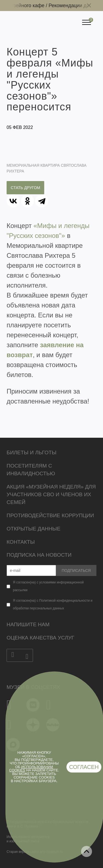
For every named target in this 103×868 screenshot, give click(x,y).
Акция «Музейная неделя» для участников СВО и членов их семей (51, 494)
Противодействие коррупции (50, 515)
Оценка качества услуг (41, 638)
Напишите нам (28, 624)
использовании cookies (31, 769)
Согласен (84, 767)
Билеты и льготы (31, 452)
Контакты (21, 542)
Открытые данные (34, 529)
